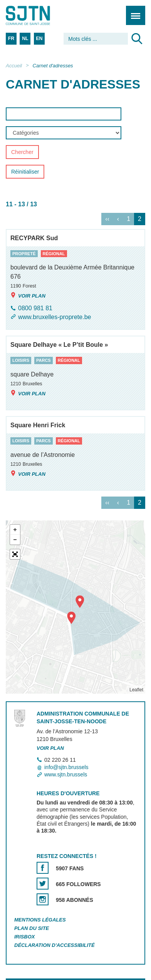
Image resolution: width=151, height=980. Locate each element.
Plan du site (32, 928)
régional (54, 254)
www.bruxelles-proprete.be (55, 317)
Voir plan (28, 295)
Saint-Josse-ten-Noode (39, 15)
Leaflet (136, 690)
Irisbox (24, 937)
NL (25, 38)
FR (11, 38)
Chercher (22, 152)
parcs (44, 361)
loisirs (21, 361)
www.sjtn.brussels (66, 775)
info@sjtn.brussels (66, 767)
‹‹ (107, 219)
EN (39, 38)
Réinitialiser (25, 172)
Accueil (14, 66)
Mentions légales (40, 920)
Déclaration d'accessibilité (55, 945)
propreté (24, 254)
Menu (133, 11)
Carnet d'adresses (53, 66)
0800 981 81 (35, 308)
